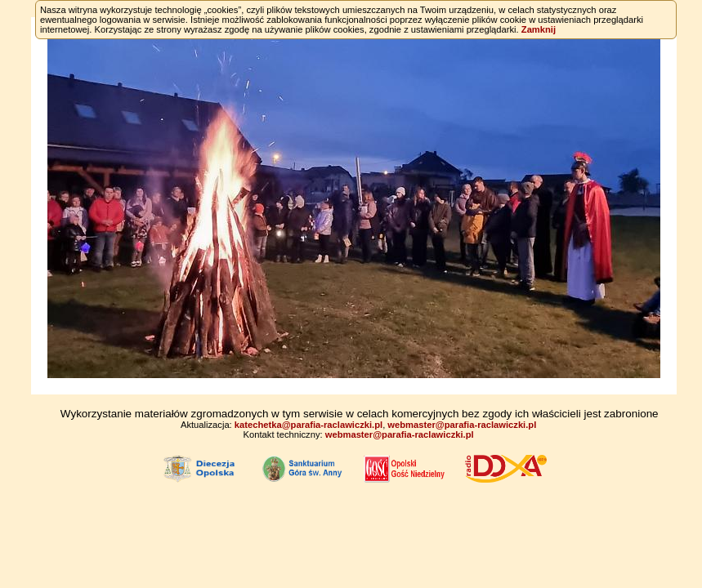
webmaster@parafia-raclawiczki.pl (462, 425)
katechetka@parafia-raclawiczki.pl (309, 425)
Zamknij (539, 29)
